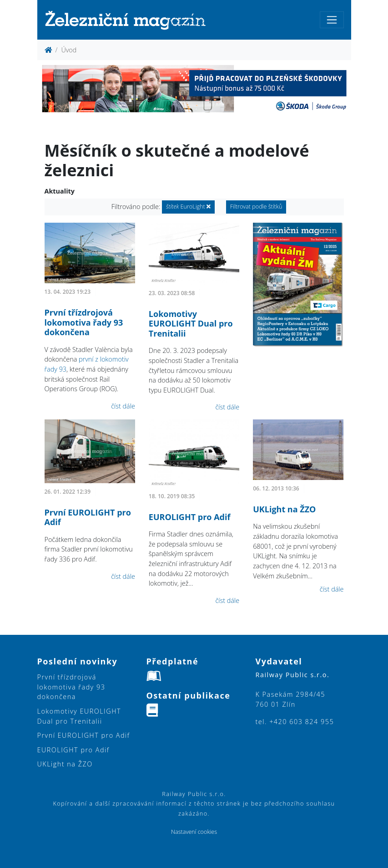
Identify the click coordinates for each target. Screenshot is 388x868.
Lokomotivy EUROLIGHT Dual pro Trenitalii (191, 324)
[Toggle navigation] (332, 20)
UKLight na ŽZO (284, 509)
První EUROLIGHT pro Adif (88, 517)
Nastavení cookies (194, 832)
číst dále (123, 406)
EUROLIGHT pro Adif (190, 517)
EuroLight (188, 207)
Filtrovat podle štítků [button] (256, 207)
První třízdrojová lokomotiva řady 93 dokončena (84, 322)
